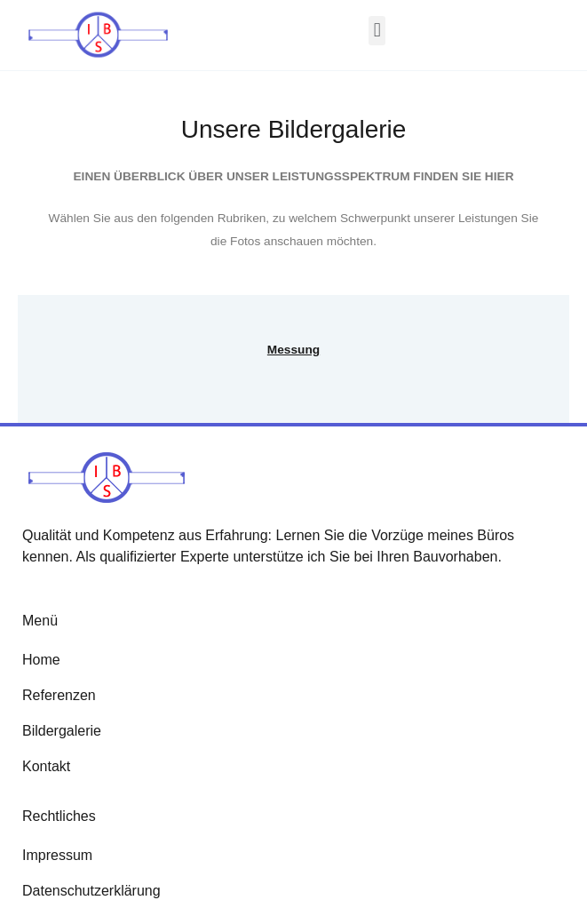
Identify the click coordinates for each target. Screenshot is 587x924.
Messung (293, 350)
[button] (377, 31)
